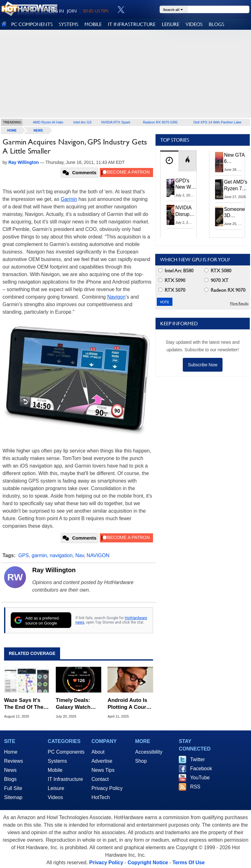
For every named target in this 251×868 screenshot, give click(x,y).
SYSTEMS (69, 24)
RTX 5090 (172, 280)
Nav (80, 555)
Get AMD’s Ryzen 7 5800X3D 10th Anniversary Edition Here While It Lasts (237, 186)
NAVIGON (98, 555)
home (12, 131)
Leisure (56, 788)
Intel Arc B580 (176, 271)
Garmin (69, 199)
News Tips (103, 770)
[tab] (169, 161)
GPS (23, 555)
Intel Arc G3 (82, 122)
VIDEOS (194, 24)
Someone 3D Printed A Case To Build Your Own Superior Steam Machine (235, 213)
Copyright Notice (148, 863)
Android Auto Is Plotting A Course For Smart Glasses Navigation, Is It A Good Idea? (130, 704)
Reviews (13, 761)
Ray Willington (54, 570)
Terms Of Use (189, 863)
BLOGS (216, 24)
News (38, 131)
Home (11, 752)
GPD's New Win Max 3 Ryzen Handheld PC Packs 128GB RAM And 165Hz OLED (186, 184)
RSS (195, 787)
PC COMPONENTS (32, 24)
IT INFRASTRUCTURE (132, 24)
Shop (141, 761)
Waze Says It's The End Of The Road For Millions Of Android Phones (26, 704)
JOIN (72, 11)
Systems (57, 761)
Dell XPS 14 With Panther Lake (217, 122)
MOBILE (93, 24)
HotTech (101, 797)
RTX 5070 (172, 290)
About (98, 752)
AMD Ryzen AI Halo (48, 122)
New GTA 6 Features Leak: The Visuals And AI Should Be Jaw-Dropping (235, 159)
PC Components (66, 752)
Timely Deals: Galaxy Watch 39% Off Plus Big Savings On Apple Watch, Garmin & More (78, 704)
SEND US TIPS (95, 11)
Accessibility (149, 752)
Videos (56, 797)
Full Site (13, 788)
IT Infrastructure (66, 779)
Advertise (102, 761)
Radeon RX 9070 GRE (160, 122)
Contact (100, 779)
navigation (61, 555)
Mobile (55, 770)
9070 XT (216, 280)
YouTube (200, 778)
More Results (239, 303)
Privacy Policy (107, 788)
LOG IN (56, 11)
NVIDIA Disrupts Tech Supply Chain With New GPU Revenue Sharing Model (185, 211)
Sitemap (13, 797)
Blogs (10, 779)
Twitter (197, 759)
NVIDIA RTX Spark (116, 122)
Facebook (201, 769)
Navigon (116, 297)
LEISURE (171, 24)
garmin (39, 555)
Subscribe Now (202, 365)
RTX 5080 (218, 271)
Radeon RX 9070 (225, 290)
